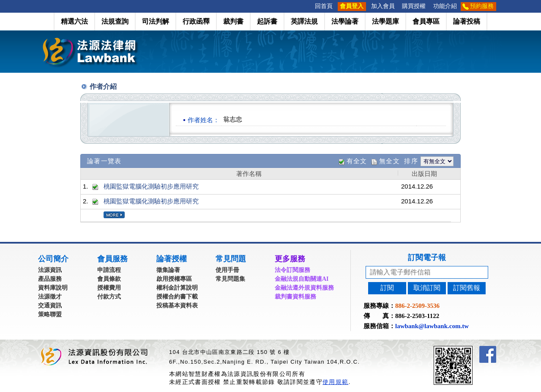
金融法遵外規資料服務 (304, 288)
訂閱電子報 (427, 258)
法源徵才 (50, 297)
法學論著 (345, 21)
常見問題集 (230, 279)
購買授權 (414, 6)
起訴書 (267, 21)
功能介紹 (445, 6)
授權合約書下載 (177, 297)
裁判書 (233, 21)
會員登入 (352, 6)
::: (309, 6)
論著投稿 (467, 21)
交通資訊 (50, 306)
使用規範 (335, 382)
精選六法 (74, 21)
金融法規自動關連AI (302, 279)
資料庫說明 (53, 288)
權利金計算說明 (177, 288)
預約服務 (482, 6)
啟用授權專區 (174, 279)
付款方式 (109, 297)
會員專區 (426, 21)
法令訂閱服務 (292, 270)
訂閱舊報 (467, 288)
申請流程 (109, 270)
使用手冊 (227, 270)
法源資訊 (50, 270)
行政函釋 (196, 21)
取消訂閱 (427, 288)
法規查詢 (115, 21)
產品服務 (50, 279)
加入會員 (383, 6)
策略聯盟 (50, 314)
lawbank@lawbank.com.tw (432, 326)
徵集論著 (168, 270)
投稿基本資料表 (177, 306)
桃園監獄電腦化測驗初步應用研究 (151, 186)
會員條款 (109, 279)
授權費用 (109, 288)
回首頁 (324, 6)
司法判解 (156, 21)
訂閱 (387, 288)
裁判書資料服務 (295, 297)
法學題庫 (385, 21)
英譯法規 (304, 21)
